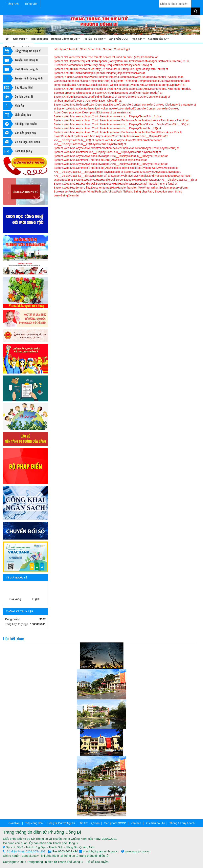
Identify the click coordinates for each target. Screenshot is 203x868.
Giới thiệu (20, 39)
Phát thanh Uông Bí (20, 69)
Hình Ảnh (14, 106)
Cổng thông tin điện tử (22, 51)
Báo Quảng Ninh (18, 88)
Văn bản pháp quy (19, 133)
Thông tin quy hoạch (182, 823)
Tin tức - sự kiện (94, 39)
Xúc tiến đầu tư (158, 39)
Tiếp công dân (39, 39)
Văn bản (138, 39)
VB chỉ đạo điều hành (21, 142)
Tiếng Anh (12, 4)
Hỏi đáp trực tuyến (20, 124)
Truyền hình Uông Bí (21, 60)
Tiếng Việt (31, 4)
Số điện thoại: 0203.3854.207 (24, 851)
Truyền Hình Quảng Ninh (23, 78)
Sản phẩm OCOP (119, 39)
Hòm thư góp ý (18, 151)
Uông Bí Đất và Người (65, 39)
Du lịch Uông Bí (18, 97)
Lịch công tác (17, 115)
